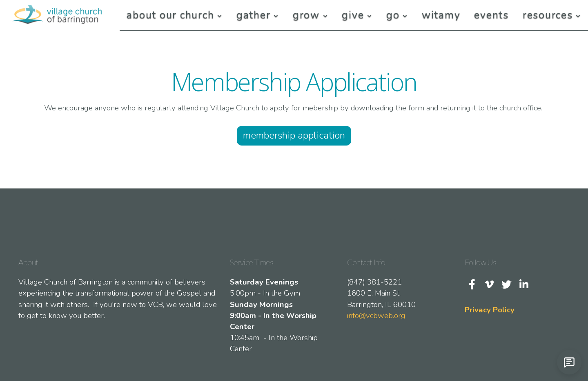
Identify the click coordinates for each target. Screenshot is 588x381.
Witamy (441, 15)
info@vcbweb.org (376, 316)
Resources (552, 15)
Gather (258, 15)
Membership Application (294, 135)
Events (491, 15)
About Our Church (175, 15)
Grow (311, 15)
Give (357, 15)
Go (397, 15)
